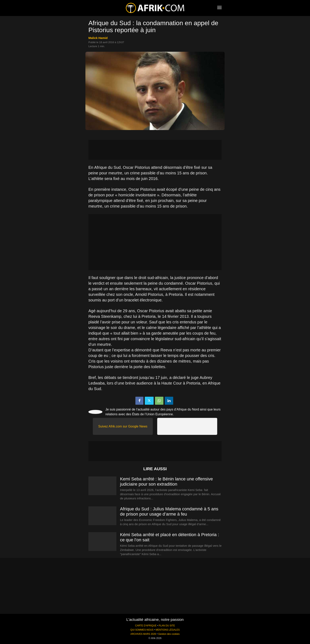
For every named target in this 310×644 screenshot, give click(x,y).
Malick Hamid (98, 38)
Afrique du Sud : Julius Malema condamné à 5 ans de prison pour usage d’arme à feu (169, 511)
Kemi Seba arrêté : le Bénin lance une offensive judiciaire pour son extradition (166, 482)
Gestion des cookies (169, 634)
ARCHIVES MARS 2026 (143, 634)
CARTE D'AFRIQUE (146, 626)
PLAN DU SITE (167, 626)
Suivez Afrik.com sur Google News (123, 426)
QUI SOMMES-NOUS (142, 630)
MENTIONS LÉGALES (168, 630)
